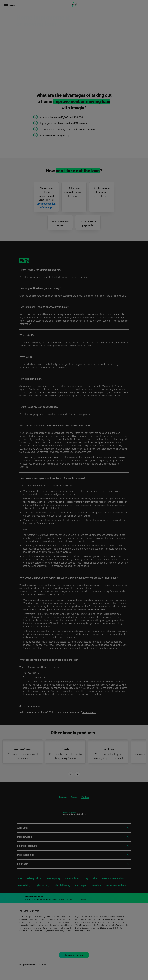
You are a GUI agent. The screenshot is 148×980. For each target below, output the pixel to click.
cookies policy (87, 943)
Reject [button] (112, 953)
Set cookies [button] (112, 970)
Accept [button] (112, 962)
